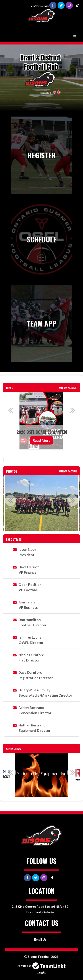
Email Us (40, 939)
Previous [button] (10, 410)
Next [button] (73, 410)
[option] (41, 421)
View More (68, 388)
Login (41, 972)
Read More (42, 440)
